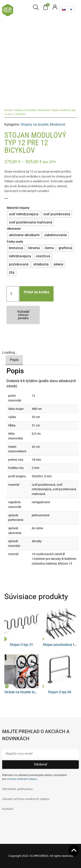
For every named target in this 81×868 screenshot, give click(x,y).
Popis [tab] (14, 360)
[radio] (24, 214)
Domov (9, 110)
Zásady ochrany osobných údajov (26, 799)
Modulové (44, 110)
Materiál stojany (18, 208)
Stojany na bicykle (25, 110)
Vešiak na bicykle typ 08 (23, 692)
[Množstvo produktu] (13, 294)
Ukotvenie (14, 229)
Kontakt (8, 809)
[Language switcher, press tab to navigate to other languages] (67, 9)
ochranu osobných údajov (22, 779)
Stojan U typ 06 (60, 692)
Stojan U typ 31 (21, 645)
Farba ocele (15, 242)
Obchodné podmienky (17, 789)
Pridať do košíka (37, 292)
